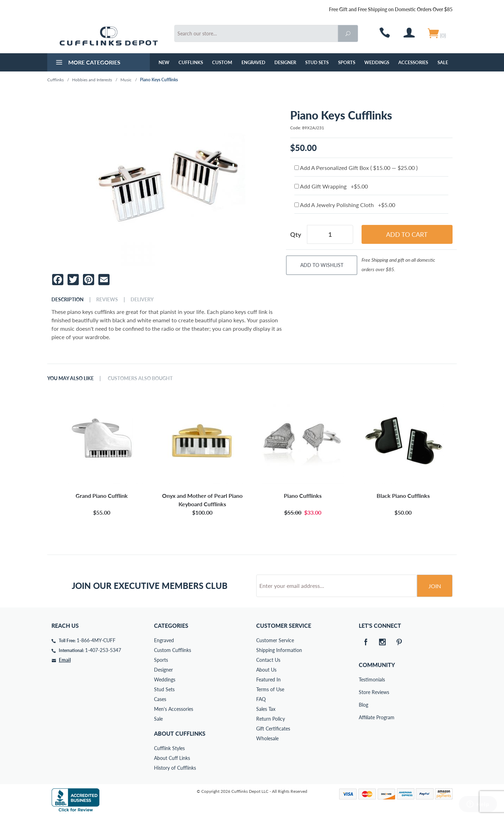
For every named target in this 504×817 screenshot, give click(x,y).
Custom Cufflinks (173, 650)
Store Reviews (364, 692)
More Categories (87, 63)
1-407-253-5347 (103, 650)
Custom (222, 62)
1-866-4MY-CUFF (96, 640)
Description (68, 300)
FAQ (261, 699)
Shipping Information (279, 650)
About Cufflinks (180, 733)
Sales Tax (266, 709)
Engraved (253, 62)
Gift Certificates (273, 729)
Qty (296, 234)
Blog (363, 705)
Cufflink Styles (169, 748)
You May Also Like (71, 378)
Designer (285, 62)
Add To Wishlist (322, 265)
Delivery (142, 300)
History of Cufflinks (175, 768)
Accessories (413, 62)
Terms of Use (270, 689)
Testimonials (364, 679)
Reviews (107, 300)
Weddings (377, 62)
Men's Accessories (174, 709)
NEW (164, 62)
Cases (160, 699)
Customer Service (275, 640)
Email (65, 660)
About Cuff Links (172, 758)
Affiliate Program (364, 717)
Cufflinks (191, 62)
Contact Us (268, 660)
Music (126, 80)
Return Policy (271, 719)
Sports (347, 62)
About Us (266, 670)
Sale (443, 62)
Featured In (268, 679)
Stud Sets (317, 62)
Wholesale (267, 738)
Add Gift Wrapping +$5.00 (331, 186)
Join (435, 586)
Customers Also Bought (140, 378)
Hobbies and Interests (92, 80)
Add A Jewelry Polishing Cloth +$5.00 (345, 205)
